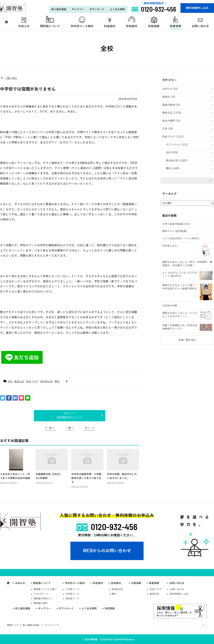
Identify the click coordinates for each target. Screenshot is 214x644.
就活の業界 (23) (171, 121)
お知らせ (24, 26)
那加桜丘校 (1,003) (177, 161)
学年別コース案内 (82, 26)
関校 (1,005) (173, 169)
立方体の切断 (170, 306)
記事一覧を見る (187, 340)
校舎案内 (132, 26)
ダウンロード (97, 9)
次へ (87, 428)
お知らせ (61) (170, 89)
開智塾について (50, 26)
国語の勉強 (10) (171, 105)
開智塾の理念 (41, 603)
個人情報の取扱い (32, 625)
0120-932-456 (114, 527)
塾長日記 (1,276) (172, 113)
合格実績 (154, 26)
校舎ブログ (32, 382)
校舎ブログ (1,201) (173, 137)
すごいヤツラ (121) (177, 145)
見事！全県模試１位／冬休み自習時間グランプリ (180, 327)
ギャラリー (78, 9)
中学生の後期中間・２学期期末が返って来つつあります (86, 478)
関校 (57, 382)
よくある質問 (117, 9)
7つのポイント (41, 594)
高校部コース (72, 599)
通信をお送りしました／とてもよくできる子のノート (180, 315)
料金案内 (110, 26)
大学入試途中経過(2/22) (176, 224)
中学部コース (72, 594)
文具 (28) (168, 129)
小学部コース (72, 589)
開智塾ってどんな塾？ (45, 589)
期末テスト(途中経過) (175, 231)
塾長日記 (19, 382)
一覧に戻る (11, 78)
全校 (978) (172, 153)
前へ (52, 428)
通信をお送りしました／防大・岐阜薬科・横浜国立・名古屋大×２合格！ (187, 264)
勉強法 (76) (169, 97)
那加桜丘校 (47, 382)
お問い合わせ (177, 583)
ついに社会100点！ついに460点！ (182, 239)
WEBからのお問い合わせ (107, 551)
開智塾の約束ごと (43, 599)
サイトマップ (52, 625)
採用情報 (110, 609)
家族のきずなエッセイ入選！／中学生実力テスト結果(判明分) (180, 287)
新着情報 (175, 26)
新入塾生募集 (59, 9)
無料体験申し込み (197, 8)
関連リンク (13, 625)
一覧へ (70, 428)
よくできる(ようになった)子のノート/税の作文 (180, 275)
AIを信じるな (170, 246)
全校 (10, 382)
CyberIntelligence (124, 640)
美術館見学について (70, 418)
